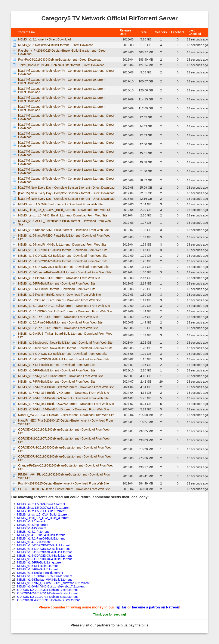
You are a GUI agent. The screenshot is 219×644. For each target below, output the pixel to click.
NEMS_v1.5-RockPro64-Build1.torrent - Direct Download (56, 45)
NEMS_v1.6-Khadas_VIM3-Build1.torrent (44, 580)
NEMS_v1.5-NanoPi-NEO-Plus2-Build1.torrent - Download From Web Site (64, 237)
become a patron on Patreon (156, 607)
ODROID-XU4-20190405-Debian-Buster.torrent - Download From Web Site (65, 449)
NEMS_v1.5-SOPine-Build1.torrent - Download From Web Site (60, 300)
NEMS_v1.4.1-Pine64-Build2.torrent (41, 538)
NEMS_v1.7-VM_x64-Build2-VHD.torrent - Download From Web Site (64, 409)
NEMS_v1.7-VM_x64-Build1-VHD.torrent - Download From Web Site (64, 393)
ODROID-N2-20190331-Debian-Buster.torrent (47, 590)
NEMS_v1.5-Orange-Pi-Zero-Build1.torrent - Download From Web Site (65, 272)
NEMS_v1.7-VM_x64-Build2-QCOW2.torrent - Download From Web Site (66, 404)
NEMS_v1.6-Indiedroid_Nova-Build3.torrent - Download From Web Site (65, 348)
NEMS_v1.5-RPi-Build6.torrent (37, 569)
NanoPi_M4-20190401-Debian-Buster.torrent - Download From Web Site (66, 415)
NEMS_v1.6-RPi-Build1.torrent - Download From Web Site (57, 365)
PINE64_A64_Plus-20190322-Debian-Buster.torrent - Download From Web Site (64, 476)
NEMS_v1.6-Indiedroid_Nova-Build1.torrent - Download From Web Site (65, 343)
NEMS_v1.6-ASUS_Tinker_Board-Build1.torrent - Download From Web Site (65, 335)
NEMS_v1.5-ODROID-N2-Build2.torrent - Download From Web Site (63, 261)
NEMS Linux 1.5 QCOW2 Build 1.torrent (44, 508)
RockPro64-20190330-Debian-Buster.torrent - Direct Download (60, 60)
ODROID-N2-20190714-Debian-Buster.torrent (47, 597)
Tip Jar (121, 607)
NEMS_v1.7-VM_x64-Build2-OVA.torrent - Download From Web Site (64, 398)
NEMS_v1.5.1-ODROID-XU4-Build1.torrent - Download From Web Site (65, 311)
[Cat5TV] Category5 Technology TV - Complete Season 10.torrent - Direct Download (63, 81)
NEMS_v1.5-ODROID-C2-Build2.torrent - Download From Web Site (63, 256)
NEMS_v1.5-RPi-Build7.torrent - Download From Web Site (57, 283)
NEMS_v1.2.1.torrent (31, 521)
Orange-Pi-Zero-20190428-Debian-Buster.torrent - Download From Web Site (66, 467)
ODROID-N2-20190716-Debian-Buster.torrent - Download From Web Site (64, 440)
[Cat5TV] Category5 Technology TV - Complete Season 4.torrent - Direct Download (66, 135)
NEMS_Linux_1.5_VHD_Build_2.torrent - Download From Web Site (63, 215)
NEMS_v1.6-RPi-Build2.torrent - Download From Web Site (57, 370)
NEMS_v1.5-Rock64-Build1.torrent (40, 573)
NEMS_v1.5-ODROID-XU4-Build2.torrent (44, 556)
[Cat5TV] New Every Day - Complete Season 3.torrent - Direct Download (66, 199)
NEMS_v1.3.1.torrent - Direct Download (44, 39)
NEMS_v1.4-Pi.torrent (32, 528)
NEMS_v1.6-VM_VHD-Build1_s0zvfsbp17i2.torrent (51, 586)
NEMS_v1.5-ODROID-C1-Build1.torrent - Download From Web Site (63, 250)
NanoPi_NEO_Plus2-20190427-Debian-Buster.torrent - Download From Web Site (66, 422)
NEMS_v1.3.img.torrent (33, 525)
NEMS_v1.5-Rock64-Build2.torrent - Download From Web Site (59, 295)
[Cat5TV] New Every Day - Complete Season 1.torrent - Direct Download (66, 188)
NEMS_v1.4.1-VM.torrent (34, 542)
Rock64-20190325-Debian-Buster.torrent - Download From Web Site (64, 483)
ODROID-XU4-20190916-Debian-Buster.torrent (48, 600)
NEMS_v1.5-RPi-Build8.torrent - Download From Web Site (57, 289)
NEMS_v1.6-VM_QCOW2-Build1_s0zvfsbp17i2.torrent (53, 583)
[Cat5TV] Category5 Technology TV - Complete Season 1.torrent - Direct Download (66, 72)
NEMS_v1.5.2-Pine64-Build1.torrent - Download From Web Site (60, 322)
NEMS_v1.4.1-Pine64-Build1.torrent (41, 535)
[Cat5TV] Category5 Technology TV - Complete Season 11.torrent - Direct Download (63, 90)
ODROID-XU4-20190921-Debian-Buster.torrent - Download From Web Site (65, 458)
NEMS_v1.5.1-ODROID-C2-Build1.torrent (45, 576)
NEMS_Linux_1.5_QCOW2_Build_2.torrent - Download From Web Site (65, 210)
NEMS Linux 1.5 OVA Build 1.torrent (41, 504)
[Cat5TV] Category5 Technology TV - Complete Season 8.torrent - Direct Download (66, 171)
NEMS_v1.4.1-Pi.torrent (33, 532)
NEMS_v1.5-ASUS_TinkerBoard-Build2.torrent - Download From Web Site (64, 223)
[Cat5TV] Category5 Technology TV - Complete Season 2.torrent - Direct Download (66, 117)
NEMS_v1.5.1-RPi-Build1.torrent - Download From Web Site (58, 317)
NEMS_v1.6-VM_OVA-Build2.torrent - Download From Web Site (61, 376)
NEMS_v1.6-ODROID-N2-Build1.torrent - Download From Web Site (63, 354)
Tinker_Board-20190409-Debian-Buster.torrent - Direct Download (61, 65)
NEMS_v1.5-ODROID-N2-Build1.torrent (43, 549)
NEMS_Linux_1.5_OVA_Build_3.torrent (43, 518)
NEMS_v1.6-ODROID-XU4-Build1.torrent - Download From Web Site (64, 359)
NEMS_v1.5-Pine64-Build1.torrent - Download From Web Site (59, 278)
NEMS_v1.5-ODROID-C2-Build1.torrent (43, 545)
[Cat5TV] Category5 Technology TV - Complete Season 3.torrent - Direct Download (66, 126)
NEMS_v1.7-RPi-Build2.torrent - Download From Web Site (57, 382)
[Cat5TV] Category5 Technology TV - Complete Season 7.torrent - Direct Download (66, 162)
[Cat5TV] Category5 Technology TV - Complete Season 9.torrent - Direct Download (66, 180)
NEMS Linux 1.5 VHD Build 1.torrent (41, 511)
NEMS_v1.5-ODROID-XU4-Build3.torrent (44, 559)
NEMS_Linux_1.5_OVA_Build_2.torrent (43, 514)
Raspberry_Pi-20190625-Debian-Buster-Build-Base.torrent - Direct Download (62, 52)
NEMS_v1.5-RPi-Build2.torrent (37, 566)
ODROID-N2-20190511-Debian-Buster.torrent (47, 593)
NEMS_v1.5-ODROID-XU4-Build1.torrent (44, 552)
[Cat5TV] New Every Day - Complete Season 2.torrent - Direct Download (66, 193)
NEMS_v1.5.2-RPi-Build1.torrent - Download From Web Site (58, 328)
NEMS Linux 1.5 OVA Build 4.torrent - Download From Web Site (61, 204)
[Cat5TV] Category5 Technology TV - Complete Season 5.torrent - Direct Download (66, 144)
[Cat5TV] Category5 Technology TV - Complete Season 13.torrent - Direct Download (63, 108)
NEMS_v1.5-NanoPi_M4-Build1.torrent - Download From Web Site (62, 244)
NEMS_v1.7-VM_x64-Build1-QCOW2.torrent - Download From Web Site (66, 387)
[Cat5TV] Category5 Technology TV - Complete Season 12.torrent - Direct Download (63, 99)
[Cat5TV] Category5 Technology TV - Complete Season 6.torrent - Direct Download (66, 153)
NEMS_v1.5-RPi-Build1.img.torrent (40, 562)
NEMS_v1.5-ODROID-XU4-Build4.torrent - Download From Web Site (64, 267)
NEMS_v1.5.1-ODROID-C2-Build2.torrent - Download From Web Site (64, 306)
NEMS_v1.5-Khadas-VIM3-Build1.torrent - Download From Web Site (64, 230)
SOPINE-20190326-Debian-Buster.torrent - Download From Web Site (64, 489)
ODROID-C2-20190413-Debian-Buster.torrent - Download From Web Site (64, 431)
